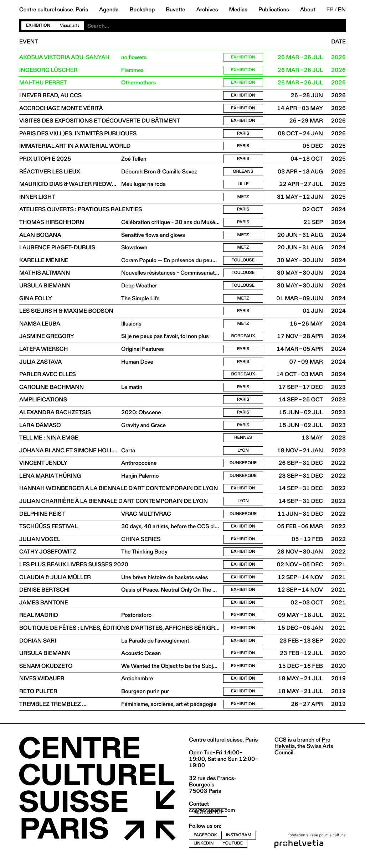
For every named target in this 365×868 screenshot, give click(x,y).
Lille (243, 186)
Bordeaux (243, 340)
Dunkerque (243, 468)
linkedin (204, 851)
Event (29, 42)
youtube (233, 851)
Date (338, 42)
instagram (239, 843)
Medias (238, 10)
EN (342, 10)
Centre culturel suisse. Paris (54, 10)
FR (330, 10)
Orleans (243, 173)
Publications (274, 10)
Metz (243, 199)
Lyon (243, 455)
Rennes (243, 442)
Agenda (109, 10)
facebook (205, 843)
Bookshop (142, 10)
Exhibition (38, 25)
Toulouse (243, 263)
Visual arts (70, 25)
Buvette (176, 10)
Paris (243, 134)
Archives (207, 10)
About (308, 10)
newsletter (208, 820)
